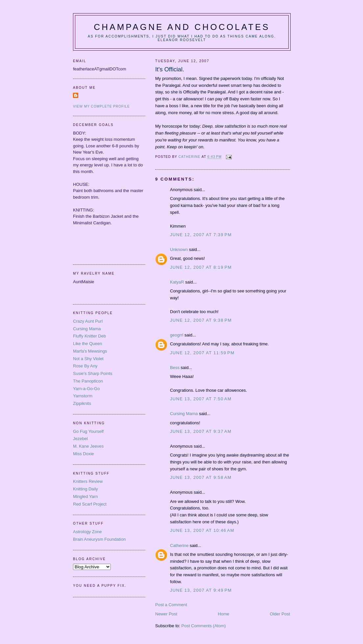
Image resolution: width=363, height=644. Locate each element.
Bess (175, 368)
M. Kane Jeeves (88, 446)
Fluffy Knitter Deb (89, 336)
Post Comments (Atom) (204, 626)
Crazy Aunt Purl (88, 321)
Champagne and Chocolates (182, 27)
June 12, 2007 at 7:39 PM (201, 235)
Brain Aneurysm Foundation (99, 539)
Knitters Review (88, 481)
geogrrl (177, 335)
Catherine (179, 545)
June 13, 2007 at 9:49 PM (201, 590)
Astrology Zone (87, 532)
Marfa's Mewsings (90, 351)
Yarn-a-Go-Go (86, 389)
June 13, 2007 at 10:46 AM (202, 530)
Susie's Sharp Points (93, 373)
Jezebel (80, 439)
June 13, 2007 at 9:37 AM (201, 431)
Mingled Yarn (85, 496)
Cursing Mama (184, 414)
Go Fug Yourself (88, 431)
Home (224, 614)
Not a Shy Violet (88, 359)
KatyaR (177, 282)
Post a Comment (171, 605)
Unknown (179, 249)
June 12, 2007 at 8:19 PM (201, 267)
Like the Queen (87, 344)
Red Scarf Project (90, 504)
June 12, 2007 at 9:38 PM (201, 320)
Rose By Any (85, 366)
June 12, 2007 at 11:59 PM (202, 353)
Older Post (280, 614)
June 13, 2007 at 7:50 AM (201, 399)
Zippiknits (82, 403)
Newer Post (166, 614)
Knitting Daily (85, 489)
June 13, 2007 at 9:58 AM (201, 477)
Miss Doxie (84, 454)
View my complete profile (101, 106)
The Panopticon (88, 381)
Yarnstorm (83, 396)
